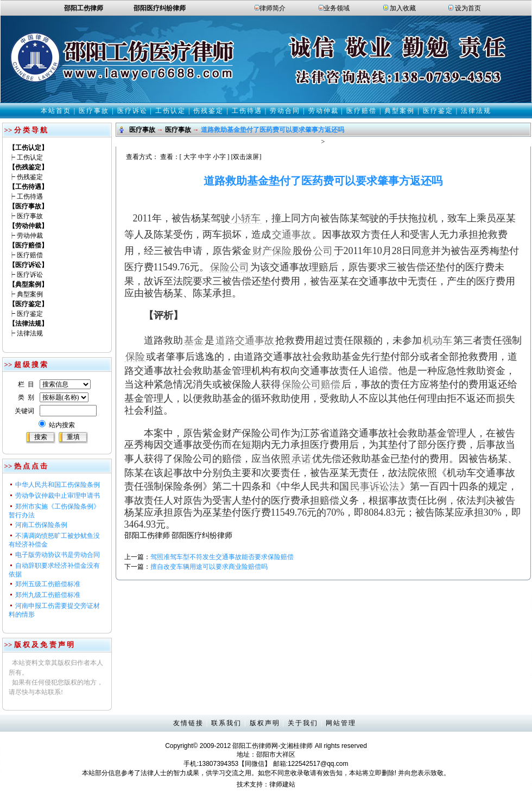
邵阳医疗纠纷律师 (202, 535)
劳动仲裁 (324, 111)
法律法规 (476, 111)
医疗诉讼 (132, 111)
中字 (205, 157)
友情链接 (188, 723)
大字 (190, 157)
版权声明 (265, 723)
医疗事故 (94, 111)
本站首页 (56, 111)
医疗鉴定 (438, 111)
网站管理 (341, 723)
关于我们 (303, 723)
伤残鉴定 (208, 111)
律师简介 (273, 8)
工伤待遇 (247, 111)
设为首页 (468, 8)
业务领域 (337, 8)
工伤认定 (170, 111)
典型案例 (400, 111)
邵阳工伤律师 (147, 535)
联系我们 (226, 723)
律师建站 (282, 784)
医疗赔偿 (362, 111)
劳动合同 (285, 111)
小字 (219, 157)
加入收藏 (403, 8)
